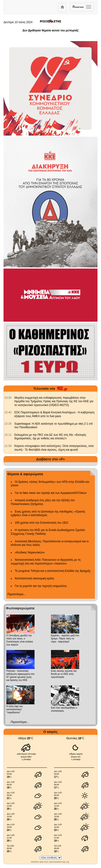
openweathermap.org (59, 862)
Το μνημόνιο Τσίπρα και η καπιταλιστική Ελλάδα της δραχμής (53, 571)
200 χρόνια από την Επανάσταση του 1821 (42, 523)
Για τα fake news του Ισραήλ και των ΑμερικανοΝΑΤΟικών (51, 493)
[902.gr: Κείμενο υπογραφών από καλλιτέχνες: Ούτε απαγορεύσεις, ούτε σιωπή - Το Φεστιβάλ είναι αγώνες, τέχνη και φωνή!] (8, 446)
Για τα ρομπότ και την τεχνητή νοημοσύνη (41, 586)
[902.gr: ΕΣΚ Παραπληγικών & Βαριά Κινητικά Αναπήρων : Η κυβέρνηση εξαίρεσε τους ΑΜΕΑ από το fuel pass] (8, 412)
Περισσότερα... (16, 594)
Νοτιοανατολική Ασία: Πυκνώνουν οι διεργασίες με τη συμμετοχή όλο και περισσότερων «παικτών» (46, 562)
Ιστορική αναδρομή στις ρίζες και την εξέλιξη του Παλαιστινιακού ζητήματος (43, 502)
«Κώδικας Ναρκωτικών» (30, 552)
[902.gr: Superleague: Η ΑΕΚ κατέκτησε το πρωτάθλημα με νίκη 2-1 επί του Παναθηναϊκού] (8, 424)
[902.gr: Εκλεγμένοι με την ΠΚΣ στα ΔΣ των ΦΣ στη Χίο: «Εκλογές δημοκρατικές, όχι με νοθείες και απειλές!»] (8, 435)
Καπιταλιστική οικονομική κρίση (34, 578)
